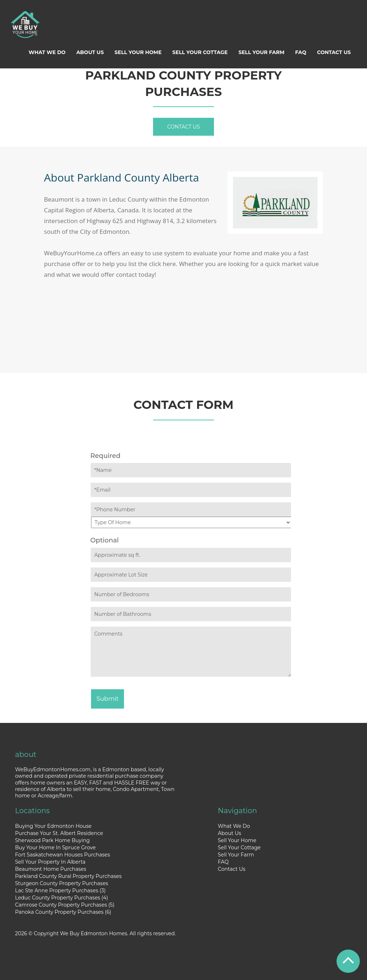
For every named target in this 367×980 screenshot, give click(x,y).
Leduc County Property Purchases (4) (61, 898)
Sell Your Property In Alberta (50, 862)
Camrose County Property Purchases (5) (65, 905)
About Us (90, 52)
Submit (108, 699)
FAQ (301, 52)
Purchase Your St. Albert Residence (59, 833)
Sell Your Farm (261, 52)
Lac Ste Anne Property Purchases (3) (60, 890)
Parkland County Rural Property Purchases (68, 876)
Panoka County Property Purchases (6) (63, 912)
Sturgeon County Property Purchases (61, 883)
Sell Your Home (138, 52)
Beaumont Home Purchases (51, 869)
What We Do (47, 52)
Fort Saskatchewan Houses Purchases (63, 855)
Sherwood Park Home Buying (52, 840)
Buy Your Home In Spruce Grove (55, 848)
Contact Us (334, 52)
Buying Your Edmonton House (53, 826)
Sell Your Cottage (200, 52)
